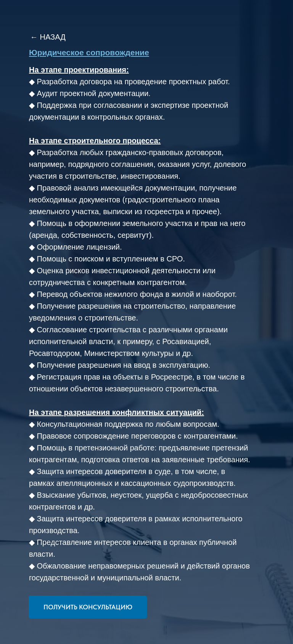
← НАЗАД (48, 37)
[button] (88, 607)
